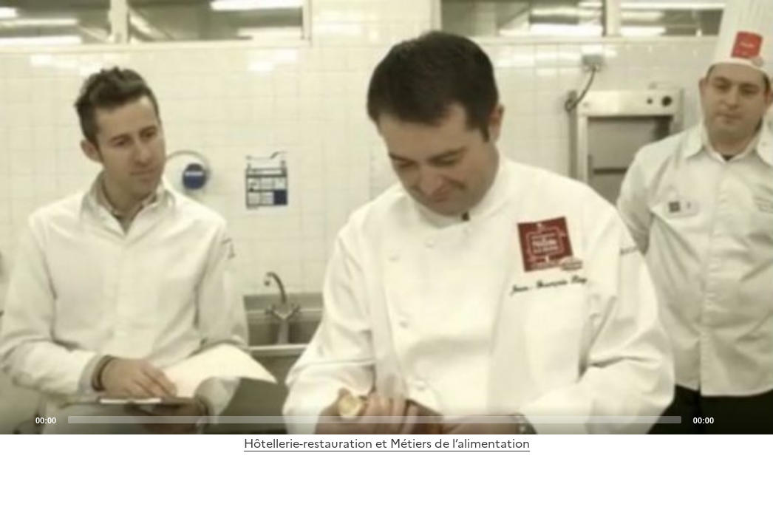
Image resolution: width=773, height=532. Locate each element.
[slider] (375, 420)
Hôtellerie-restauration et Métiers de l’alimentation (387, 443)
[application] (386, 217)
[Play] (386, 217)
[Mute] (729, 419)
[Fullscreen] (753, 419)
